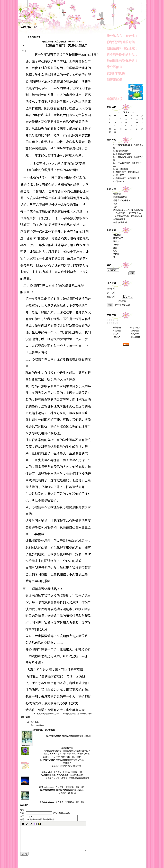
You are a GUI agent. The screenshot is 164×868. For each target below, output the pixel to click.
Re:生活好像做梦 (121, 151)
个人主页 (56, 757)
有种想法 (117, 194)
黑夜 (37, 722)
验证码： (114, 297)
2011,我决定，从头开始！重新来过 (128, 210)
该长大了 (117, 241)
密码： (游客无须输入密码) (45, 813)
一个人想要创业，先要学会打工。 (128, 213)
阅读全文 (53, 714)
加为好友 (117, 331)
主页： (49, 816)
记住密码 (120, 301)
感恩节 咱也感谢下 (122, 200)
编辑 (90, 714)
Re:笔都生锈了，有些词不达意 (126, 172)
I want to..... (39, 725)
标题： (49, 819)
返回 (68, 757)
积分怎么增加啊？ (121, 222)
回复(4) (64, 714)
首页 (30, 37)
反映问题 (72, 714)
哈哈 (115, 251)
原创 (28, 717)
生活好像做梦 (119, 219)
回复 (79, 757)
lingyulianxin (27, 745)
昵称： (36, 810)
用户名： (119, 289)
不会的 (116, 245)
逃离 (115, 204)
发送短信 (135, 331)
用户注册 (118, 305)
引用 (63, 757)
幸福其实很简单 (120, 197)
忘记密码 (126, 305)
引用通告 (82, 714)
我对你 (116, 254)
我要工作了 (118, 238)
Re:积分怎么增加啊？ (123, 154)
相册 (34, 37)
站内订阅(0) (135, 328)
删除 (74, 757)
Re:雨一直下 (119, 175)
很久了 (116, 207)
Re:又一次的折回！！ (123, 169)
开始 (115, 248)
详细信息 (117, 328)
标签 (38, 37)
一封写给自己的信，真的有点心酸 (128, 216)
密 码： (119, 293)
